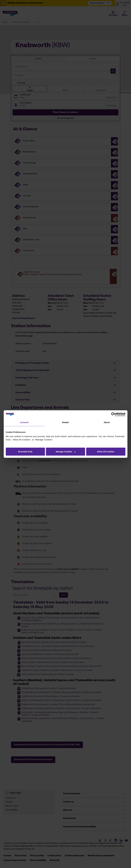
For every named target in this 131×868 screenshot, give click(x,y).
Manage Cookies (66, 452)
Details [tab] (66, 422)
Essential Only (25, 452)
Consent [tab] (24, 422)
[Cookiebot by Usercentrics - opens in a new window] (113, 414)
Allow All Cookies (106, 452)
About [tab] (107, 422)
